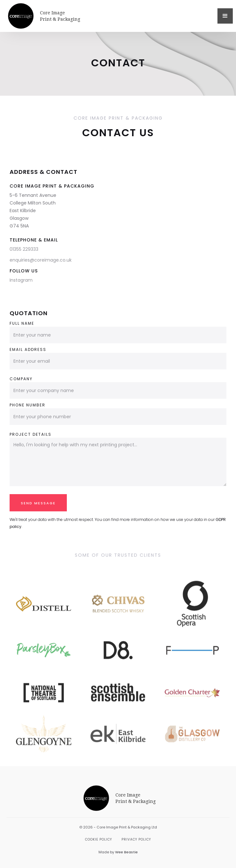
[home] (111, 16)
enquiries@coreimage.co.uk (41, 260)
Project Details (31, 434)
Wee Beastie (126, 852)
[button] (225, 16)
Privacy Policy (136, 839)
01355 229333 (24, 249)
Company (21, 379)
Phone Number (28, 405)
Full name (22, 323)
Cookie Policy (98, 839)
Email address (28, 349)
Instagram (21, 280)
